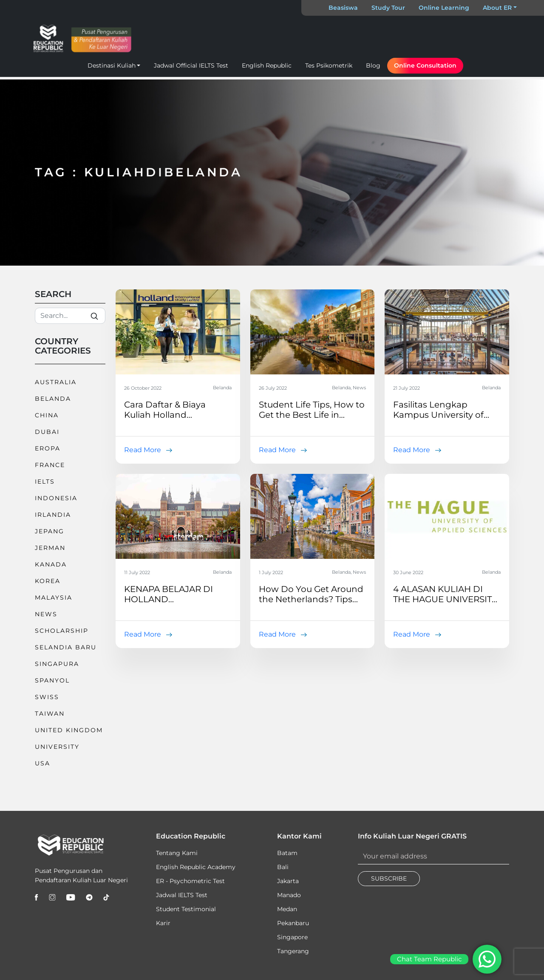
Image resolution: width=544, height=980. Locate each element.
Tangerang (293, 951)
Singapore (292, 937)
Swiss (47, 697)
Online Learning (444, 8)
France (50, 465)
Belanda (53, 399)
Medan (287, 909)
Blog (373, 65)
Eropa (48, 448)
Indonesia (56, 498)
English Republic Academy (196, 867)
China (47, 415)
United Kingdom (69, 730)
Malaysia (54, 598)
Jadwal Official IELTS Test (191, 65)
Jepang (50, 531)
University (57, 747)
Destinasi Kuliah (112, 65)
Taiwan (50, 714)
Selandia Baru (66, 647)
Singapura (57, 664)
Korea (48, 581)
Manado (289, 895)
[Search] (70, 316)
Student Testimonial (186, 909)
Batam (287, 853)
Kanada (51, 564)
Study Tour (388, 8)
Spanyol (52, 680)
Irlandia (53, 515)
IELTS (45, 482)
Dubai (47, 432)
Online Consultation (425, 65)
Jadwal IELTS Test (182, 895)
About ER (497, 8)
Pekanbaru (293, 923)
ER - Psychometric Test (190, 881)
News (46, 614)
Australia (56, 382)
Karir (163, 923)
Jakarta (288, 881)
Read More (143, 450)
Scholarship (62, 631)
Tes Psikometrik (329, 65)
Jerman (50, 548)
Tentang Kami (177, 853)
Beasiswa (343, 8)
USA (42, 763)
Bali (283, 867)
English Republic (267, 65)
